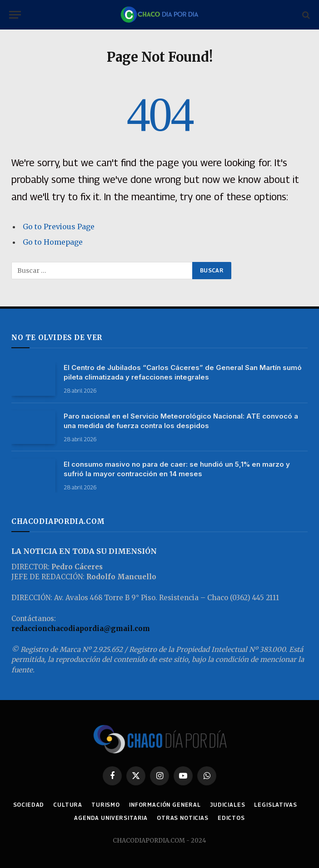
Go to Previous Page (59, 227)
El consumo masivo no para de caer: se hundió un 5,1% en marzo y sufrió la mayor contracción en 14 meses (177, 469)
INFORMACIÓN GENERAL (165, 805)
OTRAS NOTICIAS (183, 818)
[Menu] (15, 15)
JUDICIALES (227, 805)
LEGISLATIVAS (275, 805)
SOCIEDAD (29, 805)
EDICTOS (231, 818)
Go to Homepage (53, 242)
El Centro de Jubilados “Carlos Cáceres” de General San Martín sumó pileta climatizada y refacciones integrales (183, 372)
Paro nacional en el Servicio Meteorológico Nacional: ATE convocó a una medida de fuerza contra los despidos (181, 421)
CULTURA (68, 805)
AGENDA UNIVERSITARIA (111, 818)
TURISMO (106, 805)
